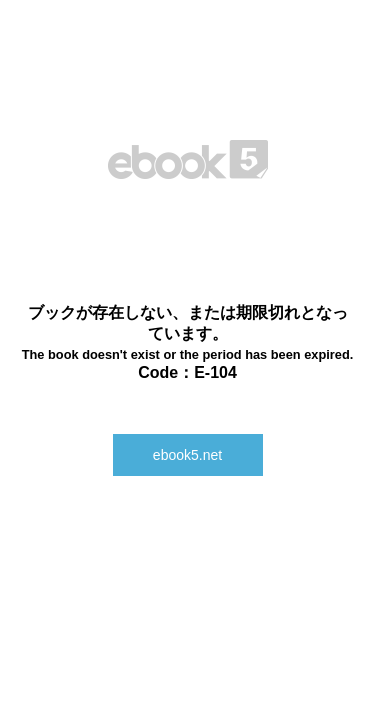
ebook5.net (187, 455)
